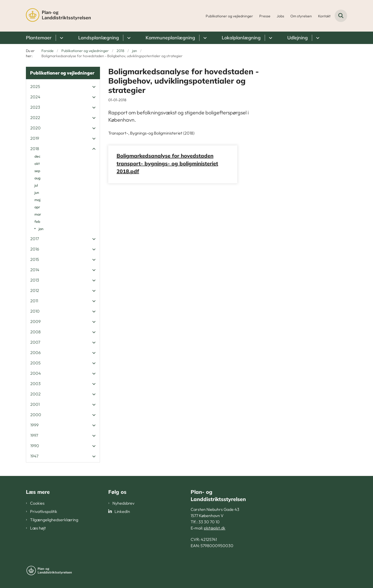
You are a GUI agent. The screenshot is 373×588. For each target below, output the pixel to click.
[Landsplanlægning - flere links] (128, 38)
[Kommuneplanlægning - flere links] (204, 38)
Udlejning (297, 38)
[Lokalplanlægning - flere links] (270, 38)
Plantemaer (39, 38)
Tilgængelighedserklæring (54, 520)
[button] (93, 87)
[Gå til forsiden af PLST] (58, 16)
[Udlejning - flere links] (317, 38)
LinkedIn (122, 511)
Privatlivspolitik (44, 511)
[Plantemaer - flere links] (61, 38)
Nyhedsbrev (123, 503)
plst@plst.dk (215, 528)
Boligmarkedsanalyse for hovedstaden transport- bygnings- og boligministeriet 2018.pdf (167, 163)
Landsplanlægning (99, 38)
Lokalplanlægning (241, 38)
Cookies (37, 503)
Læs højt (38, 528)
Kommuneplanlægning (170, 38)
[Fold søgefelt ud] (341, 16)
